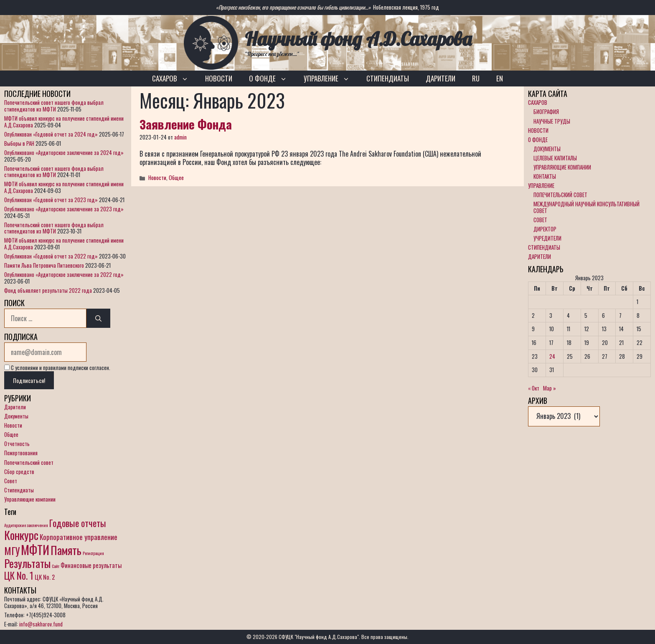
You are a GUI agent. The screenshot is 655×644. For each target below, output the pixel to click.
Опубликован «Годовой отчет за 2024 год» (51, 134)
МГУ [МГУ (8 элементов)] (12, 550)
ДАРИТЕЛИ (440, 78)
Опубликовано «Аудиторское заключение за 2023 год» (64, 209)
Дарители (15, 407)
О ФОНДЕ (272, 79)
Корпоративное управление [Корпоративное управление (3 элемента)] (79, 537)
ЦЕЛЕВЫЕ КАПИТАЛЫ (555, 158)
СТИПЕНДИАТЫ (388, 78)
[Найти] (98, 318)
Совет (11, 481)
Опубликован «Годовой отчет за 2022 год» (51, 256)
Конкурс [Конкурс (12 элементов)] (21, 535)
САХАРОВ (174, 79)
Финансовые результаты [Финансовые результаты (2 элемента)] (91, 565)
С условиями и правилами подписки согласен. (57, 368)
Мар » (550, 388)
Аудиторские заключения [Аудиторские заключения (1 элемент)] (26, 525)
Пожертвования (21, 453)
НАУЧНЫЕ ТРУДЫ (552, 121)
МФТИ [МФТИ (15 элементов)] (35, 549)
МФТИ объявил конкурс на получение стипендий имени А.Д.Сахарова (64, 122)
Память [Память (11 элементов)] (66, 550)
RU (476, 78)
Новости (157, 177)
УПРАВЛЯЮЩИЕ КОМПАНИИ (562, 167)
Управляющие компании (30, 499)
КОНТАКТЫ (545, 176)
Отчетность (17, 444)
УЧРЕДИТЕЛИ (547, 238)
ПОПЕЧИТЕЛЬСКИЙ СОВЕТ (560, 195)
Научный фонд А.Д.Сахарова (358, 39)
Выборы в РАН (19, 143)
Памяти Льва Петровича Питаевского (44, 265)
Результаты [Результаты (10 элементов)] (27, 563)
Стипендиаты (19, 490)
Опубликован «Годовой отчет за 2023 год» (51, 200)
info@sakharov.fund (41, 624)
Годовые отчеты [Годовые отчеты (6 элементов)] (78, 523)
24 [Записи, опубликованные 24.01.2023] (552, 356)
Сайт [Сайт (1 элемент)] (56, 566)
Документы (16, 416)
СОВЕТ (540, 220)
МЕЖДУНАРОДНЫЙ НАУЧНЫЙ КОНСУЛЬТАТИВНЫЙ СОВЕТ (586, 207)
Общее (176, 177)
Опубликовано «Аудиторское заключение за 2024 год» (64, 152)
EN (500, 78)
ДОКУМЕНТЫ (547, 149)
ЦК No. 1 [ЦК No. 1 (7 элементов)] (19, 575)
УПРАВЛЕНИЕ (331, 79)
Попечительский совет (29, 462)
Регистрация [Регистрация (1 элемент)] (93, 553)
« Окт (534, 388)
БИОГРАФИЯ (546, 112)
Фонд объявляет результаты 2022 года (48, 290)
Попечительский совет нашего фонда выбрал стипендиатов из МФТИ (54, 106)
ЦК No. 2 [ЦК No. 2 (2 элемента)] (45, 577)
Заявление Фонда (186, 124)
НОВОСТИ (219, 78)
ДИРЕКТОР (545, 229)
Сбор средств (19, 472)
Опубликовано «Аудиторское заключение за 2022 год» (64, 274)
